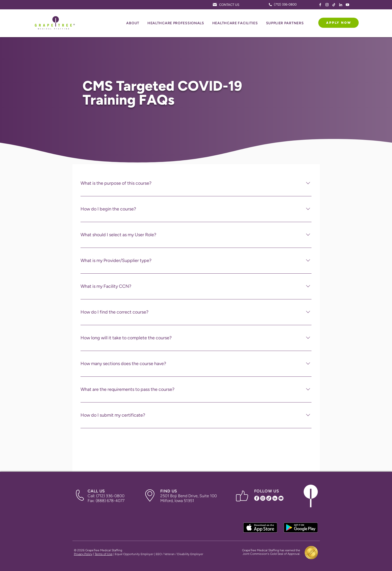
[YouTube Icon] (347, 5)
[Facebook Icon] (320, 5)
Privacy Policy (83, 554)
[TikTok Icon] (334, 5)
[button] (133, 23)
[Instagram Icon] (327, 5)
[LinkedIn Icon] (341, 5)
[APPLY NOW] (338, 23)
